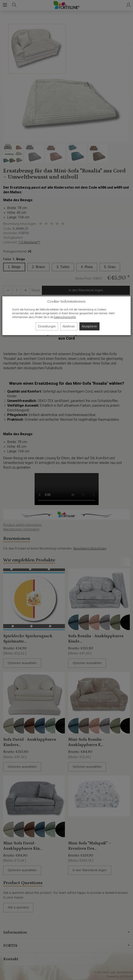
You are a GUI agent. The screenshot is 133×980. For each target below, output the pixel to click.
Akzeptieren (89, 326)
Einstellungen (47, 326)
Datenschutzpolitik (65, 317)
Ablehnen (69, 326)
